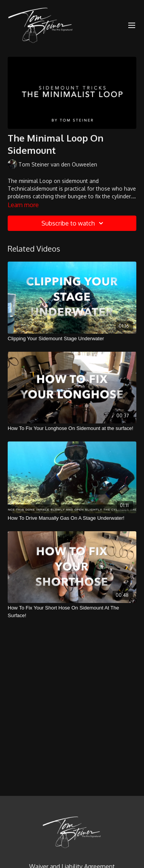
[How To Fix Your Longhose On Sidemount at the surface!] (72, 428)
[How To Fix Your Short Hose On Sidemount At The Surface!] (72, 612)
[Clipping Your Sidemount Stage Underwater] (72, 339)
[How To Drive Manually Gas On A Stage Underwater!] (72, 518)
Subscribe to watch (74, 223)
